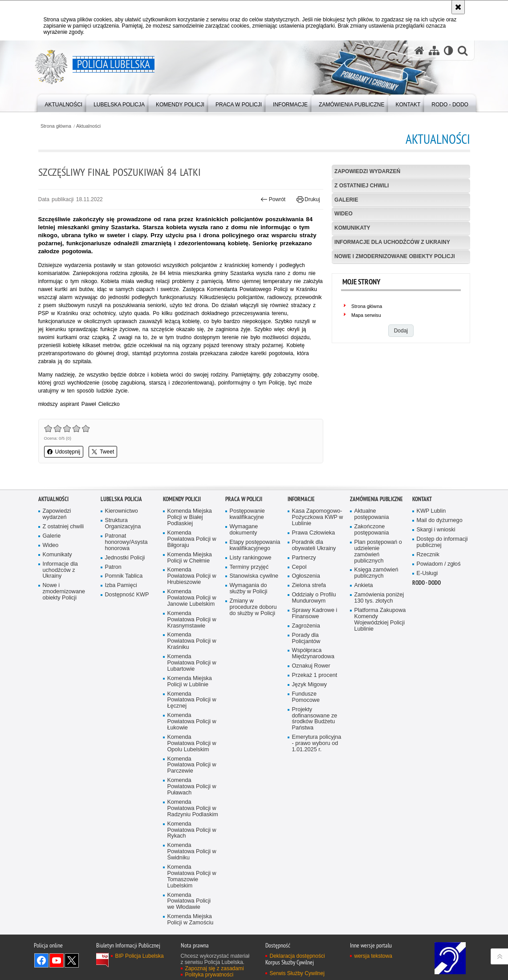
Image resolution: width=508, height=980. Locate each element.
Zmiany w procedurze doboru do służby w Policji (253, 663)
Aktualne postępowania (372, 570)
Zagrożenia (306, 682)
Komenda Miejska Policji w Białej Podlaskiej (190, 573)
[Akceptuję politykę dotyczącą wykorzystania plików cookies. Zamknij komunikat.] (458, 7)
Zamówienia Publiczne (376, 555)
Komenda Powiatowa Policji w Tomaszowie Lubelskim (192, 933)
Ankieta (364, 642)
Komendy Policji (182, 555)
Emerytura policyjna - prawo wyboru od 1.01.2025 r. (317, 800)
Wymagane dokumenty (244, 586)
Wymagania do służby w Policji (249, 645)
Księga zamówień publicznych (376, 629)
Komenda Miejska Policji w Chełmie (190, 614)
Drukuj (308, 199)
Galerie (346, 200)
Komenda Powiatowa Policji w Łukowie (192, 778)
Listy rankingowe (251, 614)
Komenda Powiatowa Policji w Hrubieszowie (192, 632)
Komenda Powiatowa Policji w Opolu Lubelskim (192, 800)
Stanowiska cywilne (254, 632)
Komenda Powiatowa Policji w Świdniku (192, 908)
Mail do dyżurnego (440, 577)
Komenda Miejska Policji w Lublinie (190, 737)
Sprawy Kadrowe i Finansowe (315, 670)
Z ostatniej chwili (362, 186)
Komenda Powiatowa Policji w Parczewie (192, 821)
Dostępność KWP (127, 651)
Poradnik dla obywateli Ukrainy (314, 601)
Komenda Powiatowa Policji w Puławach (192, 843)
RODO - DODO (427, 639)
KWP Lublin (431, 567)
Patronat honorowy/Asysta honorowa (126, 598)
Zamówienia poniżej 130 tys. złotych (379, 654)
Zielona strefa (309, 642)
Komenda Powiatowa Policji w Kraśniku (192, 697)
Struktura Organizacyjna (123, 580)
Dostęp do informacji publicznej (442, 598)
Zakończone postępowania (372, 586)
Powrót (273, 199)
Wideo (343, 214)
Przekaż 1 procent (315, 731)
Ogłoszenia (306, 632)
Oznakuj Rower (311, 722)
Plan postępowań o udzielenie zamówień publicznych (378, 608)
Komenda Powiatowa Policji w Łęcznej (192, 756)
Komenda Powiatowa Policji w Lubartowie (192, 719)
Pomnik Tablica (124, 632)
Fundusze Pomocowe (306, 753)
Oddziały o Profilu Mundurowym (314, 654)
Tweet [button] (103, 452)
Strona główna (56, 126)
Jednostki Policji (125, 614)
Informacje (301, 555)
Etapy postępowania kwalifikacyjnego (255, 601)
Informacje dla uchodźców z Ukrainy (392, 242)
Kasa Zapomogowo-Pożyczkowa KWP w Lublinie (318, 573)
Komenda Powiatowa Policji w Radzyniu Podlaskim (193, 865)
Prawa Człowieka (314, 589)
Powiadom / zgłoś (439, 620)
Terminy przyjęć (249, 623)
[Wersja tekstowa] (449, 51)
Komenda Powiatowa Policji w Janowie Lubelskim (192, 654)
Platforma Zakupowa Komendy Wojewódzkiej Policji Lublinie (380, 676)
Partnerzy (304, 614)
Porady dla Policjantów (306, 694)
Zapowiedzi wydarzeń (367, 171)
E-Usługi (427, 629)
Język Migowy (310, 741)
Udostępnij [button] (64, 452)
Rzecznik (428, 610)
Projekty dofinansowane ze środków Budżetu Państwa (315, 775)
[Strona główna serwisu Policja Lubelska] (419, 51)
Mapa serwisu (366, 315)
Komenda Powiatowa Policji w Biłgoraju (192, 595)
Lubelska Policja (121, 555)
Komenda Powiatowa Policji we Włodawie (189, 957)
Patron (113, 623)
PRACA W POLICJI (244, 555)
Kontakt (422, 555)
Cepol (299, 623)
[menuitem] (64, 103)
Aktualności (88, 126)
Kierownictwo (122, 567)
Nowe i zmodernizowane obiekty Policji (394, 256)
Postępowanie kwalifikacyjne (247, 570)
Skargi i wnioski (436, 586)
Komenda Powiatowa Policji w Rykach (192, 886)
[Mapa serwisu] (434, 51)
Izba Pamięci (121, 642)
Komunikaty (352, 228)
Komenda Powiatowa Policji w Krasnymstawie (192, 675)
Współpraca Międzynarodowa (313, 710)
